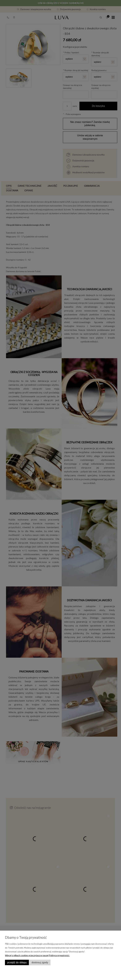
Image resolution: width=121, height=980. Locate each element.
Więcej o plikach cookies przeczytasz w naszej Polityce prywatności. (37, 955)
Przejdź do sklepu (17, 962)
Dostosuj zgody (40, 962)
